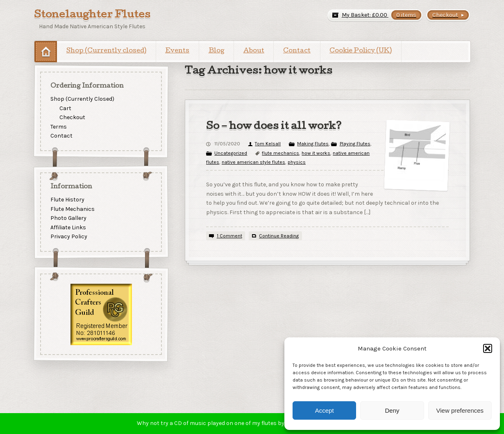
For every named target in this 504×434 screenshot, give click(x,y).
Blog (217, 51)
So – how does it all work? (274, 127)
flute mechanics (280, 153)
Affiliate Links (68, 227)
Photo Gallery (68, 218)
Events (177, 51)
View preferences (460, 410)
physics (297, 162)
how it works (316, 153)
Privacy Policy (69, 237)
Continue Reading (279, 236)
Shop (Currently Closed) (82, 99)
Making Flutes (313, 144)
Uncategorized (231, 153)
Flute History (67, 200)
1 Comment (229, 236)
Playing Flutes (355, 144)
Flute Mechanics (73, 209)
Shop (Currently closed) (106, 51)
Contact (297, 51)
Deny (392, 410)
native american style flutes (253, 162)
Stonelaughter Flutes (92, 16)
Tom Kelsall (268, 144)
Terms (59, 127)
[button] (488, 348)
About (254, 51)
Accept (325, 410)
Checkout (72, 117)
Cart (65, 108)
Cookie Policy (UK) (361, 51)
